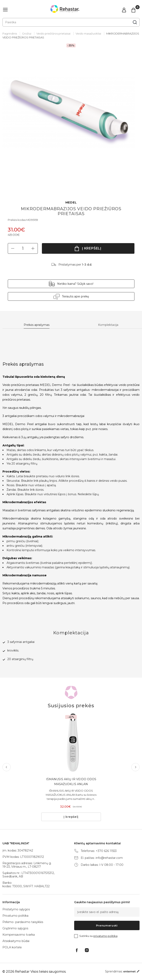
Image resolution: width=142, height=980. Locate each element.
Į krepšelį (92, 248)
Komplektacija (108, 325)
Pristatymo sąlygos (16, 909)
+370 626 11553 (106, 851)
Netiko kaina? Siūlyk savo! (75, 284)
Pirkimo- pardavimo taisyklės (23, 922)
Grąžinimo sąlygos (15, 928)
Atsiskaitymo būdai (16, 941)
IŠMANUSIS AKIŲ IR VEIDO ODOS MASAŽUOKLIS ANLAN (71, 782)
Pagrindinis (10, 34)
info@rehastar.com (109, 858)
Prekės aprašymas (37, 325)
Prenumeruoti (107, 925)
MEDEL (71, 203)
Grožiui (27, 34)
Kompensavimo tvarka (19, 935)
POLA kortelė (12, 947)
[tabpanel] (71, 118)
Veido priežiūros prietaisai (53, 34)
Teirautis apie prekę (75, 296)
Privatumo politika (15, 916)
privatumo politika (105, 936)
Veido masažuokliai (88, 34)
